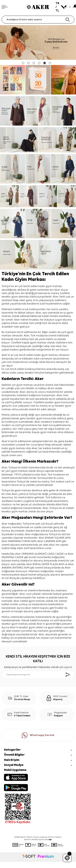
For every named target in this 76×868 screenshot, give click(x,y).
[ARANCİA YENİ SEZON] (38, 80)
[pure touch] (63, 80)
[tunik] (28, 196)
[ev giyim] (67, 196)
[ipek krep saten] (13, 111)
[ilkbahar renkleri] (57, 140)
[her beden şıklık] (57, 255)
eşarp (61, 369)
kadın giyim (41, 355)
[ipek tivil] (38, 111)
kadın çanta (17, 373)
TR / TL (59, 7)
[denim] (63, 169)
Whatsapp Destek (38, 735)
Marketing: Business (42, 840)
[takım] (63, 224)
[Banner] (13, 80)
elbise (5, 373)
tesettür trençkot (34, 373)
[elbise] (13, 169)
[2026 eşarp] (38, 42)
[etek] (38, 169)
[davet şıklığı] (19, 140)
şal (67, 369)
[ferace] (48, 196)
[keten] (9, 196)
